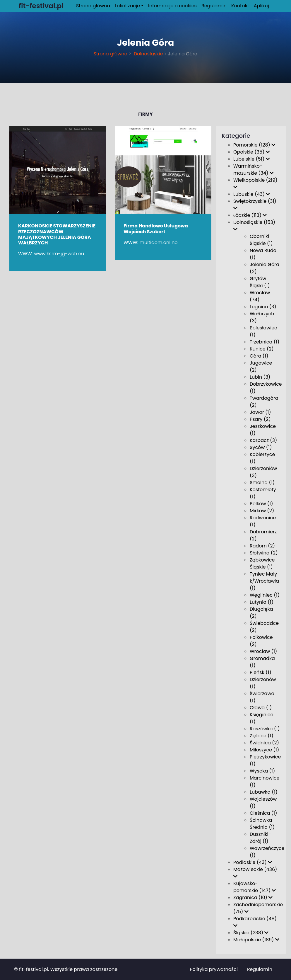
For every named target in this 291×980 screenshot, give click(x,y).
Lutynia (262, 602)
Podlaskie (253, 862)
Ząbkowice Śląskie (262, 563)
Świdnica (264, 743)
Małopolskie (256, 940)
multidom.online (159, 243)
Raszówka (265, 729)
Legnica (263, 307)
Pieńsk (261, 672)
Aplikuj (261, 6)
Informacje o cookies (172, 6)
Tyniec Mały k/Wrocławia (264, 581)
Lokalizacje (127, 6)
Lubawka (264, 792)
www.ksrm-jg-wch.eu (59, 254)
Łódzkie (250, 215)
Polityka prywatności (214, 969)
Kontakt (240, 6)
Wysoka (262, 771)
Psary (260, 419)
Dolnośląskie (148, 54)
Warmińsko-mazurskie (254, 170)
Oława (261, 708)
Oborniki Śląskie (261, 240)
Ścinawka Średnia (262, 824)
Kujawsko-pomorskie (255, 887)
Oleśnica (263, 813)
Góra (259, 356)
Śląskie (251, 933)
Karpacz (263, 440)
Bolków (261, 504)
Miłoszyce (264, 750)
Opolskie (252, 152)
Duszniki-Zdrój (260, 838)
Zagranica (253, 898)
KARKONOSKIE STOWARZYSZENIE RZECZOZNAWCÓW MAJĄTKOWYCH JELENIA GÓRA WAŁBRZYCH (57, 234)
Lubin (260, 377)
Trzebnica (265, 342)
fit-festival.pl (34, 969)
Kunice (262, 349)
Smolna (262, 483)
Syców (261, 447)
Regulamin (214, 6)
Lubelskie (252, 159)
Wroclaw (263, 651)
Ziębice (262, 736)
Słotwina (264, 553)
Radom (262, 546)
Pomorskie (254, 145)
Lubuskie (252, 194)
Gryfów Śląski (260, 282)
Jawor (260, 412)
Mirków (262, 511)
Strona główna (93, 6)
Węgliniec (265, 595)
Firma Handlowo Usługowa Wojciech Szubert (156, 229)
